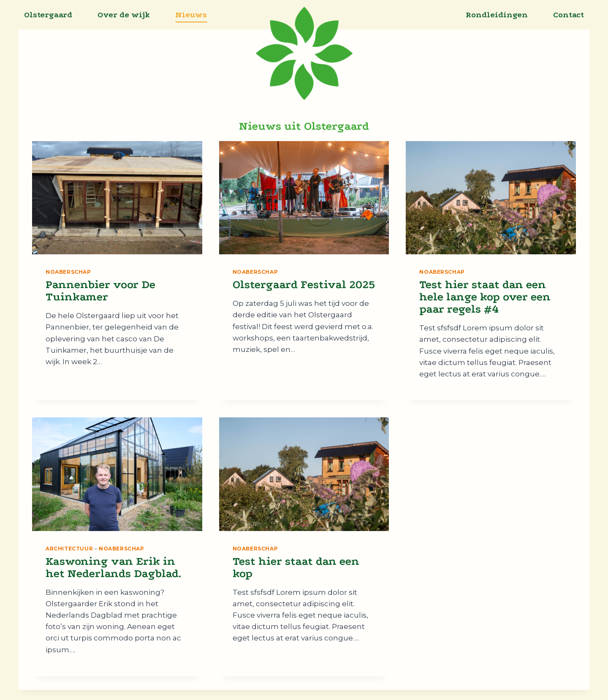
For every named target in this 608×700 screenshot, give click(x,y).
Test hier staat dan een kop (296, 567)
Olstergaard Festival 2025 (304, 285)
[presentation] (117, 198)
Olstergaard (48, 15)
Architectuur (69, 549)
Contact (569, 15)
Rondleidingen (497, 15)
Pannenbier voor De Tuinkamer (100, 291)
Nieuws (191, 15)
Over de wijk (124, 15)
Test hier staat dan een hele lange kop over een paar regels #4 (485, 297)
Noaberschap (68, 272)
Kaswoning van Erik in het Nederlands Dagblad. (113, 567)
